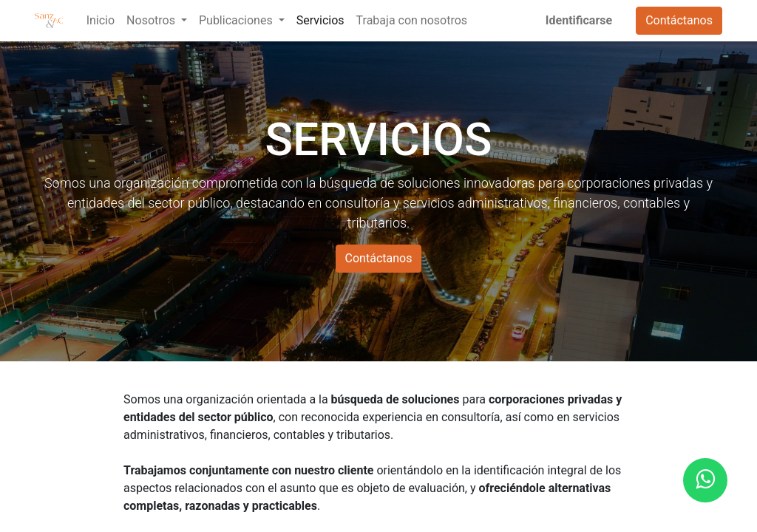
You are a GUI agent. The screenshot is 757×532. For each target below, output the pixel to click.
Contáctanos (679, 20)
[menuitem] (101, 21)
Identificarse (579, 20)
